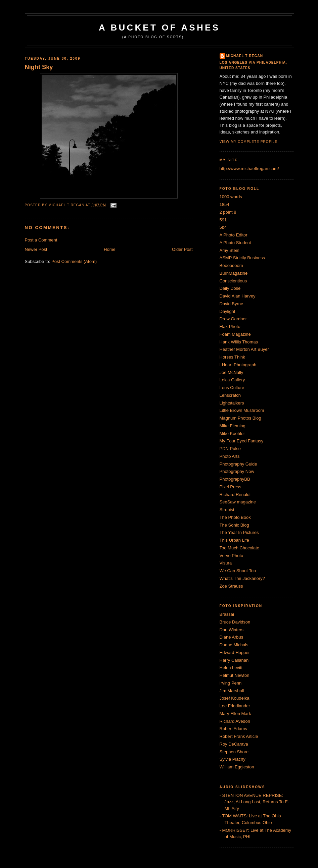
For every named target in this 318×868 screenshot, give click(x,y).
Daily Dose (230, 288)
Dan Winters (232, 630)
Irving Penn (231, 683)
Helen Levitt (231, 668)
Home (110, 249)
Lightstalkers (232, 403)
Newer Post (36, 249)
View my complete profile (249, 142)
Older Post (182, 249)
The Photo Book (235, 517)
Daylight (228, 311)
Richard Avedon (235, 721)
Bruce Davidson (235, 622)
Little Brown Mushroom (242, 410)
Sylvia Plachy (233, 759)
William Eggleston (237, 767)
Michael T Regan (245, 56)
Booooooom (231, 265)
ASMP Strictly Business (242, 258)
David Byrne (232, 304)
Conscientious (233, 281)
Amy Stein (230, 250)
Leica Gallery (232, 380)
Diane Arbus (232, 637)
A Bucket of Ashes (159, 28)
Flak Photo (230, 327)
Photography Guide (238, 464)
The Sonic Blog (234, 525)
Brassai (227, 614)
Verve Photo (232, 556)
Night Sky (39, 67)
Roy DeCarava (234, 744)
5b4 (223, 227)
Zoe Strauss (231, 586)
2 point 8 (228, 212)
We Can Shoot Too (238, 571)
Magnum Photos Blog (240, 418)
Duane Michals (234, 645)
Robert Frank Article (239, 736)
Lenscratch (230, 395)
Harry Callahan (234, 660)
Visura (226, 563)
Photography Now (237, 471)
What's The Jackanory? (242, 578)
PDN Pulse (230, 449)
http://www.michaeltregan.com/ (249, 169)
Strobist (227, 510)
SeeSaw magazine (238, 502)
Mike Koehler (232, 433)
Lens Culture (232, 388)
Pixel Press (231, 487)
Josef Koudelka (235, 698)
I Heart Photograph (238, 365)
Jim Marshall (232, 691)
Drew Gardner (233, 319)
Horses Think (232, 357)
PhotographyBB (235, 479)
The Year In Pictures (239, 532)
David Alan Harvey (238, 296)
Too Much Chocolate (240, 548)
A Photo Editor (234, 235)
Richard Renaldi (235, 495)
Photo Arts (230, 456)
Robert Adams (233, 729)
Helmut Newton (235, 675)
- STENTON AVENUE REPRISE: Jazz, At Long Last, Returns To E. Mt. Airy (254, 802)
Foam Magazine (235, 334)
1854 (224, 204)
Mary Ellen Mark (235, 714)
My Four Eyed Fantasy (242, 441)
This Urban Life (234, 540)
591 (223, 220)
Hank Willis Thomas (239, 342)
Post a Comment (41, 240)
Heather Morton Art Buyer (244, 349)
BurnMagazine (234, 273)
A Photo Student (235, 243)
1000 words (231, 197)
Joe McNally (232, 372)
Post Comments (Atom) (74, 261)
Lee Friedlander (235, 706)
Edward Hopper (235, 653)
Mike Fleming (233, 426)
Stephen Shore (234, 752)
